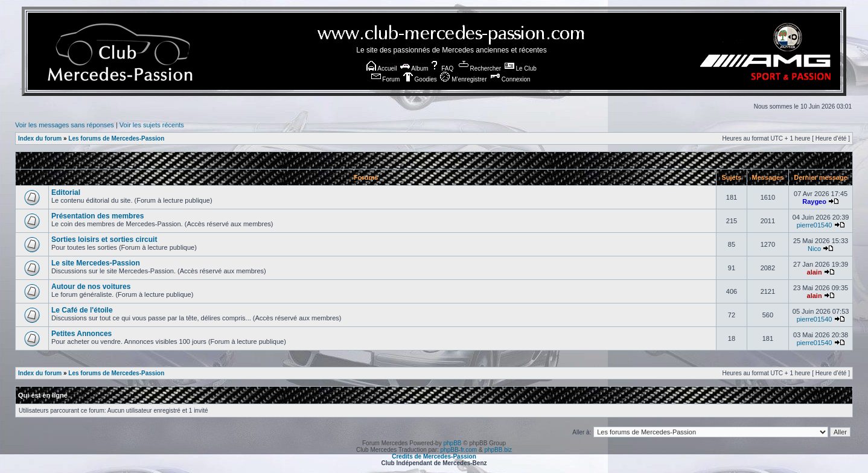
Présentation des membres (97, 216)
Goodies (420, 79)
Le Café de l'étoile (82, 310)
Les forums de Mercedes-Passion (116, 138)
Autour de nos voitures (91, 287)
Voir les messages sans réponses (65, 125)
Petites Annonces (81, 334)
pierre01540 (815, 225)
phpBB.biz (498, 450)
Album (414, 68)
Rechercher (480, 68)
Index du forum (40, 138)
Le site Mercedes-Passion (96, 263)
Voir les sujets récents (152, 125)
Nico (814, 249)
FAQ (442, 68)
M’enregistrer (463, 79)
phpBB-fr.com (459, 450)
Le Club (521, 68)
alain (815, 272)
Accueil (381, 68)
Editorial (66, 192)
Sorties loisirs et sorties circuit (104, 240)
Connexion (510, 79)
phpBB (452, 443)
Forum (386, 79)
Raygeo (814, 202)
